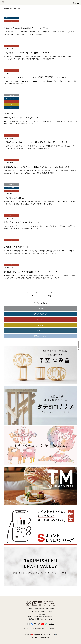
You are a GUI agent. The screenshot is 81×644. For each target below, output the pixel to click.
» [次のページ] (44, 296)
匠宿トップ (7, 8)
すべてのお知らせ (40, 303)
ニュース (15, 8)
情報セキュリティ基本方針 (49, 629)
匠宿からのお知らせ (41, 314)
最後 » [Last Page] (50, 296)
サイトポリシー (28, 629)
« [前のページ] (27, 292)
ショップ (40, 331)
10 (33, 296)
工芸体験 (40, 308)
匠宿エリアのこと (40, 336)
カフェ (41, 325)
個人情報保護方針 (37, 629)
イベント (40, 319)
